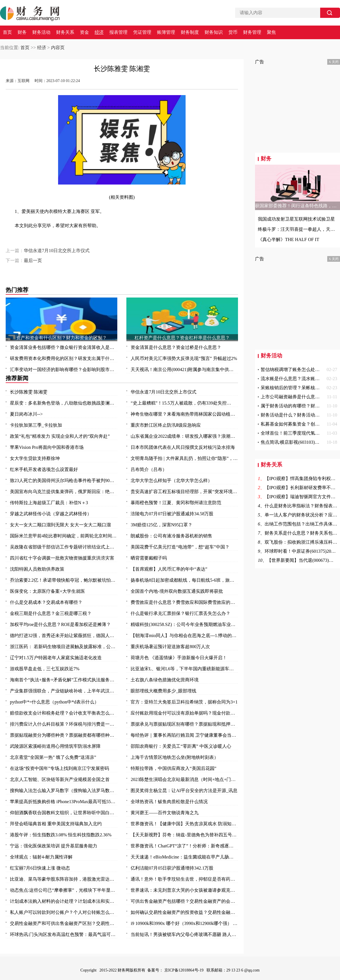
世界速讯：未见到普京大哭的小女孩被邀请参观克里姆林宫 (184, 890)
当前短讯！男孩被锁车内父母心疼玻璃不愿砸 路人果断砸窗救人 (184, 934)
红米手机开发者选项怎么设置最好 (44, 469)
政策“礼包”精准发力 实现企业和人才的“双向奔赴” (60, 436)
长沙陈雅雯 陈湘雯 (29, 392)
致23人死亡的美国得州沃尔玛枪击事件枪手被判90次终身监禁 (64, 480)
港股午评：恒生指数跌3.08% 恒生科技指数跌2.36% (61, 835)
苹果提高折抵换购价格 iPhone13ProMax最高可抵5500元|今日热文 (64, 802)
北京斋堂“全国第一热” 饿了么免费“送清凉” (53, 757)
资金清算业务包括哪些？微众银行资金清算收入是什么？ (64, 347)
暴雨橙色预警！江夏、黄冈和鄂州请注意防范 (176, 503)
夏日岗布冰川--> (26, 414)
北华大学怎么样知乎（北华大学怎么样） (171, 480)
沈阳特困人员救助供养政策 (37, 569)
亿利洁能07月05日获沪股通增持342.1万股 (172, 868)
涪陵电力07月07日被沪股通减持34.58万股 (172, 514)
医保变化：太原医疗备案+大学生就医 (47, 591)
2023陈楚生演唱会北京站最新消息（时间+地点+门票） (184, 779)
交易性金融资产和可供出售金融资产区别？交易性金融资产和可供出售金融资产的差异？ (64, 923)
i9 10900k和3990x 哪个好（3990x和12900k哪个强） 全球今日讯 (184, 923)
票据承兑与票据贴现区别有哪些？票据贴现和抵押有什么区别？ (184, 724)
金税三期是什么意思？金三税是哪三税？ (51, 613)
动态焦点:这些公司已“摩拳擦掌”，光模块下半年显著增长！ (64, 890)
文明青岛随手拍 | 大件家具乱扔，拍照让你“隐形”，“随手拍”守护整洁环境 (184, 458)
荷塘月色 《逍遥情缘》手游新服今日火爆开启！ (179, 658)
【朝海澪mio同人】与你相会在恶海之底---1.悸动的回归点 (184, 635)
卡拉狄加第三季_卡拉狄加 (36, 425)
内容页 (58, 48)
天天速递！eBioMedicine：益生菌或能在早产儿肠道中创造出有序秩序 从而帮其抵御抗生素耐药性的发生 (184, 857)
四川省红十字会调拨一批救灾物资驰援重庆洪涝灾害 (62, 558)
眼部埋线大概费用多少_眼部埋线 (163, 691)
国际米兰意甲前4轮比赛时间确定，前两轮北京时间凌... (64, 536)
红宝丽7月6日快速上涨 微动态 (40, 868)
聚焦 (271, 32)
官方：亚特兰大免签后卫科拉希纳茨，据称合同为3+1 (184, 702)
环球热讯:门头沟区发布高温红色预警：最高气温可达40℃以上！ (64, 934)
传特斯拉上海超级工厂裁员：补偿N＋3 (49, 503)
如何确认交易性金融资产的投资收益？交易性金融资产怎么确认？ (184, 912)
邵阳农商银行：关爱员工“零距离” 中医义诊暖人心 (181, 746)
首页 (7, 32)
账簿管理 (166, 32)
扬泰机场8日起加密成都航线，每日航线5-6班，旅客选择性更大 (184, 580)
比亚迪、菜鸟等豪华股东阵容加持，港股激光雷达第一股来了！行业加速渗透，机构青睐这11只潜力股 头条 (64, 879)
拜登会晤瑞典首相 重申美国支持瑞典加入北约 (56, 824)
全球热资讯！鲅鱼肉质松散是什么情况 (169, 802)
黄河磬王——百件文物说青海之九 (165, 813)
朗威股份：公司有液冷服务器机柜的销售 (171, 536)
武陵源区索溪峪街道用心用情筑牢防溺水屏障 (55, 746)
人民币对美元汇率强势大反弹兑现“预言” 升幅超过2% (184, 358)
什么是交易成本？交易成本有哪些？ (46, 602)
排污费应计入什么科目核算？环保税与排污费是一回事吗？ (64, 724)
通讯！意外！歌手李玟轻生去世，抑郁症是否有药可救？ (184, 879)
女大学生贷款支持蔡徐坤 (35, 458)
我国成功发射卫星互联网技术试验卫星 (296, 219)
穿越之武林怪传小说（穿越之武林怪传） (51, 514)
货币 (233, 32)
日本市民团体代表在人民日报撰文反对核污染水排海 (183, 447)
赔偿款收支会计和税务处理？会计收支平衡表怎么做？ (64, 713)
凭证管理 (142, 32)
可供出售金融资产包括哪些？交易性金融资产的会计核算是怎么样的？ (184, 901)
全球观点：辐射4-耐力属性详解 (41, 857)
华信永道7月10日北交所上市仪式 (57, 251)
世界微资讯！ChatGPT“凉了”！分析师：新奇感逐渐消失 (184, 846)
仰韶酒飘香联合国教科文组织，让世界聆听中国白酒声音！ (64, 813)
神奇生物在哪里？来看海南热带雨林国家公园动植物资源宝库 (184, 414)
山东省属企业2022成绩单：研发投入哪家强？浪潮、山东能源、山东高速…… (184, 436)
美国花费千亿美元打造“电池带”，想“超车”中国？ (180, 547)
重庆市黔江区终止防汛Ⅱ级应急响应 (166, 425)
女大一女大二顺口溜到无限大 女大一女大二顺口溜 (60, 525)
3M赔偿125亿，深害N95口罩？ (161, 525)
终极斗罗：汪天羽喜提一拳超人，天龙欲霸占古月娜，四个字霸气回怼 (297, 229)
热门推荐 (17, 290)
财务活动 (41, 32)
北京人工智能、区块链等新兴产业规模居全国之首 (60, 779)
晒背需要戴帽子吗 (149, 558)
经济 (99, 32)
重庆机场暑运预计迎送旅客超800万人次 (170, 647)
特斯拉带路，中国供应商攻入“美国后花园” (173, 768)
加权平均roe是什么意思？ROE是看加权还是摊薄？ (60, 624)
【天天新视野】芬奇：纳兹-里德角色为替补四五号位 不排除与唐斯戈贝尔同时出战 (184, 835)
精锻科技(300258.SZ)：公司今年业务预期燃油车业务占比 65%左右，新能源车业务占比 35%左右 (184, 624)
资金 (84, 32)
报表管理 (118, 32)
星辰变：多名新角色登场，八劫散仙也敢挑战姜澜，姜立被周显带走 (64, 403)
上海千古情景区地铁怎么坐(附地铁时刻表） (174, 757)
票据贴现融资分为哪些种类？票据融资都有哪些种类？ (64, 735)
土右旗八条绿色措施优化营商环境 (165, 680)
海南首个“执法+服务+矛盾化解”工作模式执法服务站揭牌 (64, 680)
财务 (22, 32)
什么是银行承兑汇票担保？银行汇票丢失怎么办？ (180, 613)
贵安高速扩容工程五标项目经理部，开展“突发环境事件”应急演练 (184, 492)
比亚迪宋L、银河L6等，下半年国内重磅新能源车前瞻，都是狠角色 (184, 669)
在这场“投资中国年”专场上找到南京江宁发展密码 (59, 768)
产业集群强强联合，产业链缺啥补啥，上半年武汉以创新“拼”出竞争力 (64, 691)
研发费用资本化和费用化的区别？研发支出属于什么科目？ (64, 358)
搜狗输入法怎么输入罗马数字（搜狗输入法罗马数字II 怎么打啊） (64, 791)
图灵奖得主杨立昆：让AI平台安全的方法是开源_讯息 (184, 791)
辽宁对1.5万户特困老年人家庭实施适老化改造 (56, 658)
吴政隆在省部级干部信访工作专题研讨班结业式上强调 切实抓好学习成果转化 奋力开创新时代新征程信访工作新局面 (64, 547)
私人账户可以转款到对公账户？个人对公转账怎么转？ (64, 912)
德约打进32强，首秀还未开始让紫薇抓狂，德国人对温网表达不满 (64, 635)
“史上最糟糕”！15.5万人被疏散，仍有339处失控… (181, 403)
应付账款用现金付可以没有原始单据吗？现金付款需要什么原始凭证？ (184, 713)
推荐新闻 (17, 378)
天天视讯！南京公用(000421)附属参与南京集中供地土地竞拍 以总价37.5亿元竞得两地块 (184, 369)
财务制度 (190, 32)
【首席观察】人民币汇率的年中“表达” (169, 569)
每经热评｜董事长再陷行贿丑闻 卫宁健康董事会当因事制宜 (184, 735)
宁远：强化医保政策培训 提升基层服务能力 (54, 846)
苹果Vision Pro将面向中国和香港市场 (47, 447)
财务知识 (214, 32)
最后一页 (33, 260)
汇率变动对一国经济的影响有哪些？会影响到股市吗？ (64, 369)
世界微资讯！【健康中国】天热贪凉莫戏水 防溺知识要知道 (184, 824)
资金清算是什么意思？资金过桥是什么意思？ (176, 347)
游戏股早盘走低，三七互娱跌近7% (45, 669)
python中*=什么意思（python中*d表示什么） (54, 702)
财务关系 (65, 32)
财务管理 (252, 32)
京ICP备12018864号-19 (184, 970)
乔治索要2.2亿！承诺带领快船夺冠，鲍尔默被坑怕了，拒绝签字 (64, 580)
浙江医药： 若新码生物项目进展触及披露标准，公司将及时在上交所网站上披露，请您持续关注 (64, 647)
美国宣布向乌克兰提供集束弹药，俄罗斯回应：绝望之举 (64, 492)
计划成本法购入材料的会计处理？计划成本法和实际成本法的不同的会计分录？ (64, 901)
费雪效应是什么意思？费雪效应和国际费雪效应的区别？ (184, 602)
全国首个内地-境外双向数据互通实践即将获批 (177, 591)
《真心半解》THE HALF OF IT (288, 239)
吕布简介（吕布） (149, 469)
